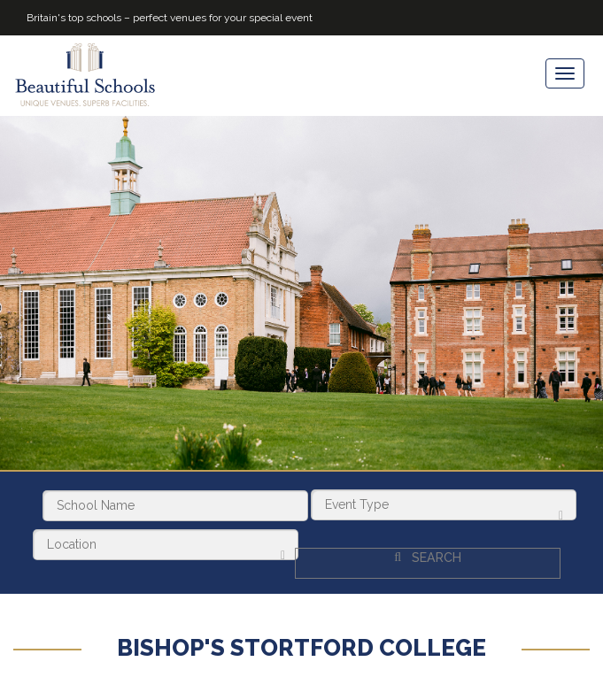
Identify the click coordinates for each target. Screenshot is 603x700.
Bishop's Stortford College (301, 640)
